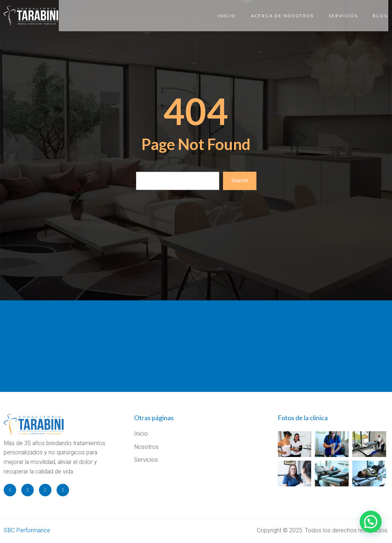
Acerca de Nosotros (283, 16)
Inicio (227, 16)
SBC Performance (27, 531)
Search (240, 181)
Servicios (344, 16)
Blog (380, 16)
